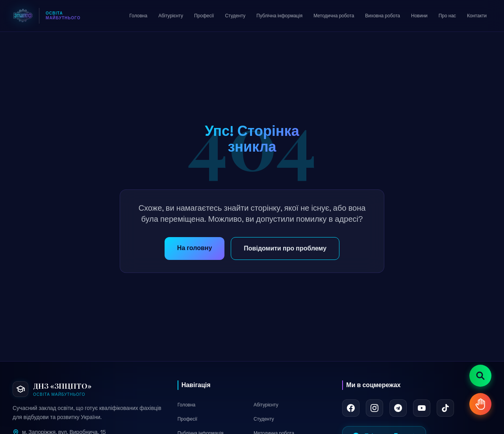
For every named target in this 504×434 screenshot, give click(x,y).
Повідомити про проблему (285, 248)
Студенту (264, 419)
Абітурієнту (266, 405)
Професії (188, 419)
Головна (187, 405)
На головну (195, 248)
